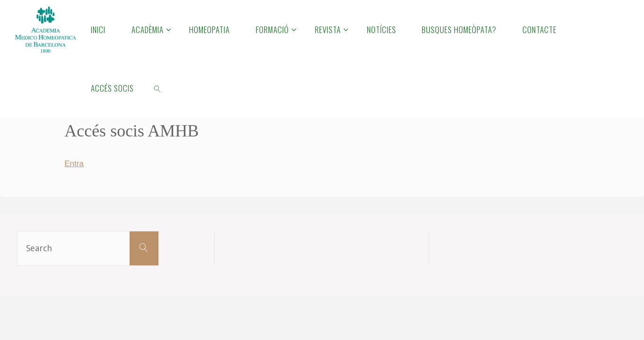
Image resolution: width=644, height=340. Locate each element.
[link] (157, 88)
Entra (74, 163)
